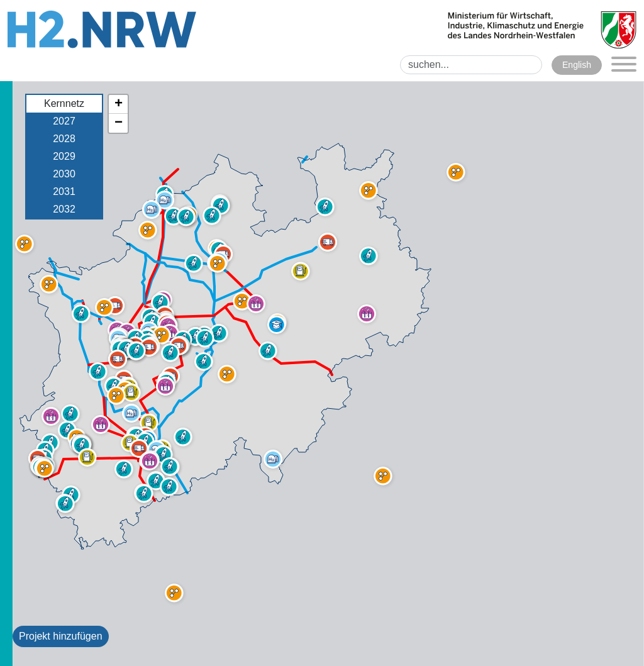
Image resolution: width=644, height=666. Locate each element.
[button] (87, 457)
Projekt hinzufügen (61, 636)
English (577, 65)
